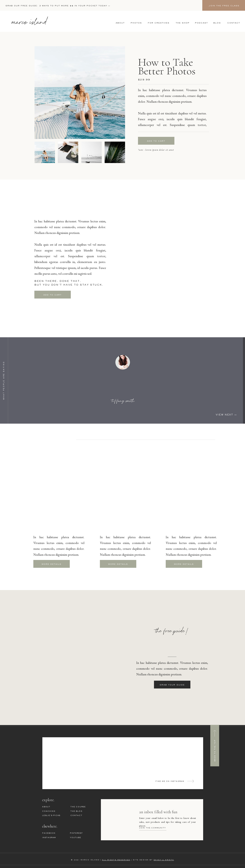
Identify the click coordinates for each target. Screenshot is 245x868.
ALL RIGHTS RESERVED (116, 860)
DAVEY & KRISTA (164, 860)
